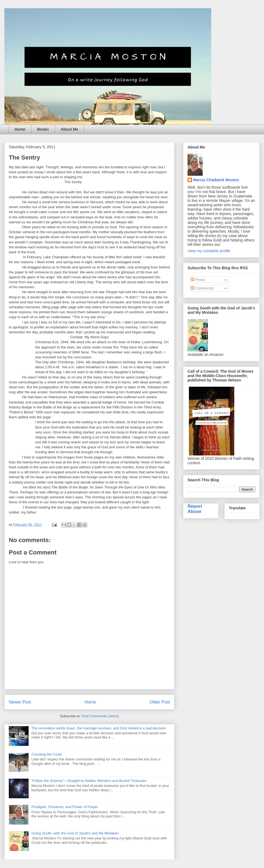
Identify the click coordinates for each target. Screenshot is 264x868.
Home (20, 129)
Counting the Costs (47, 754)
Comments (202, 288)
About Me (70, 129)
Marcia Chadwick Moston (216, 180)
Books (43, 129)
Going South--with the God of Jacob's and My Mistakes (75, 833)
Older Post (160, 702)
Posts (198, 280)
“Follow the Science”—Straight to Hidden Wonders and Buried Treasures (89, 781)
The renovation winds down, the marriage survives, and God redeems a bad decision (99, 728)
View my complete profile (209, 251)
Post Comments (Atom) (100, 716)
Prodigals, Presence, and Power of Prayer (65, 807)
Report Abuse (195, 509)
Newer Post (20, 702)
